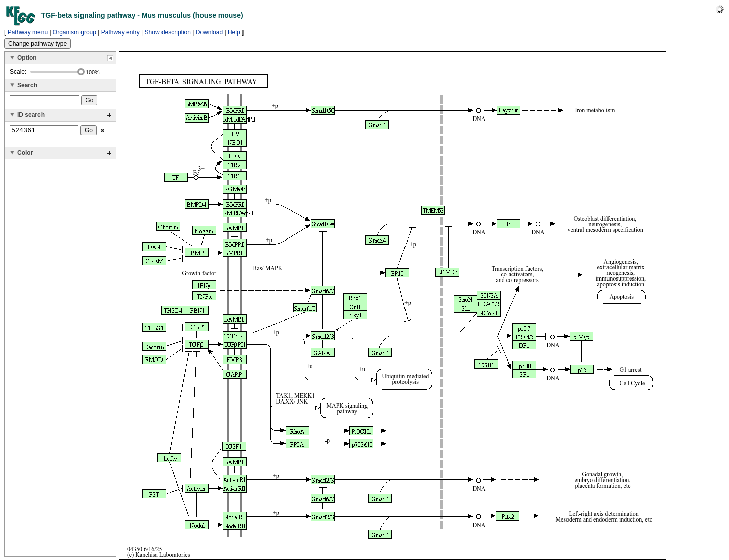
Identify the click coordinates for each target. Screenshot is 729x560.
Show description (168, 32)
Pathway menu (28, 32)
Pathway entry (120, 32)
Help (234, 32)
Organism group (74, 32)
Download (209, 32)
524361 (44, 136)
